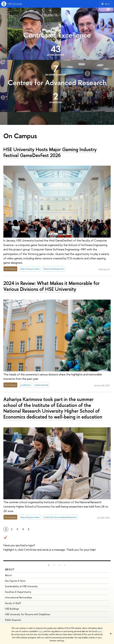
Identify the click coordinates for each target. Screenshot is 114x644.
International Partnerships (19, 597)
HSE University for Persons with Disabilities (27, 614)
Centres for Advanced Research (57, 82)
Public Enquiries (13, 620)
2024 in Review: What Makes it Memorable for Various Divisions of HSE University (51, 286)
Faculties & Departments (18, 592)
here (40, 631)
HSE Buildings (12, 609)
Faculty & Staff (13, 603)
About (10, 569)
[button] (49, 565)
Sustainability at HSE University (21, 586)
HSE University (15, 4)
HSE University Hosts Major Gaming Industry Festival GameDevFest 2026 (50, 152)
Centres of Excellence (57, 35)
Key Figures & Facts (15, 581)
